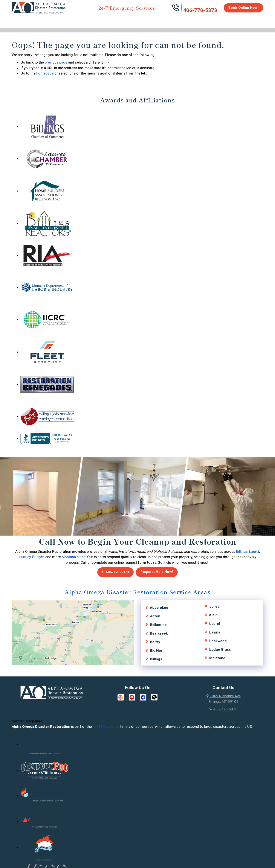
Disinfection (136, 20)
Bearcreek (159, 633)
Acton (155, 616)
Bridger (38, 557)
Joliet (214, 606)
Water (35, 20)
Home (17, 20)
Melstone (217, 658)
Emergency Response (192, 22)
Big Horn (157, 650)
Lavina (215, 632)
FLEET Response (106, 726)
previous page (56, 62)
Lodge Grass (220, 649)
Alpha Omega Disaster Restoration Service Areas (137, 592)
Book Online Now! (243, 8)
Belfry (155, 642)
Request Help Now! (157, 572)
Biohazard (162, 20)
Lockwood (218, 641)
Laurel (254, 551)
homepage (45, 73)
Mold (109, 20)
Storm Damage (79, 22)
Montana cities (74, 557)
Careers (232, 20)
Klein (213, 615)
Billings (242, 551)
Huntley (25, 557)
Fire (56, 20)
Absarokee (159, 608)
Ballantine (158, 625)
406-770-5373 (200, 10)
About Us (252, 22)
